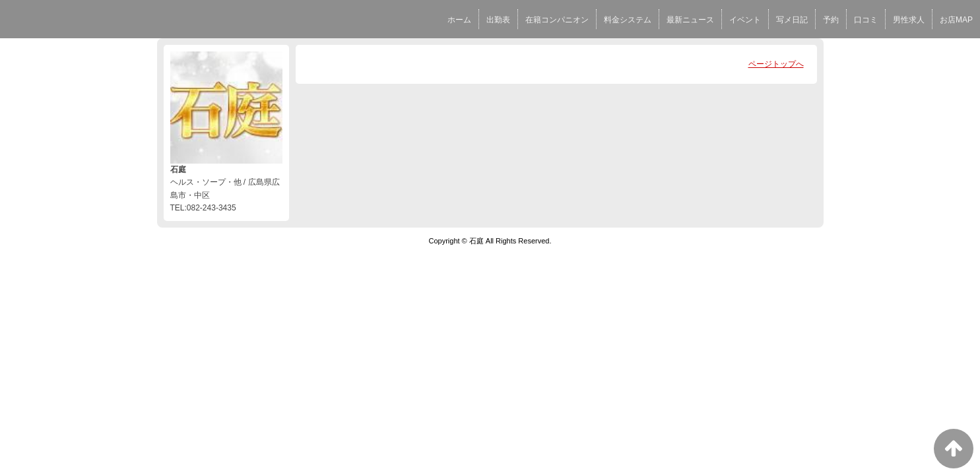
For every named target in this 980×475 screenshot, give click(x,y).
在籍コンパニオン (557, 20)
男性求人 (909, 20)
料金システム (628, 20)
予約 (831, 20)
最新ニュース (690, 20)
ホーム (459, 20)
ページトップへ (776, 64)
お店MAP (956, 20)
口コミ (866, 20)
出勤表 (498, 20)
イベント (745, 20)
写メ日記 (792, 20)
